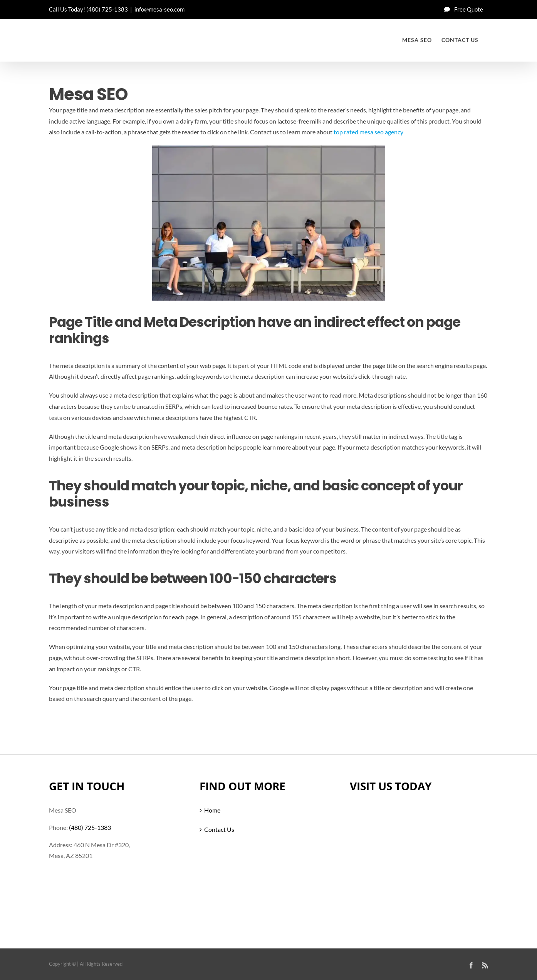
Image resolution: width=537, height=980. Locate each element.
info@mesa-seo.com (159, 9)
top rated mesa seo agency (368, 132)
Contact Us (219, 829)
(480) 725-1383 (107, 9)
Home (212, 810)
